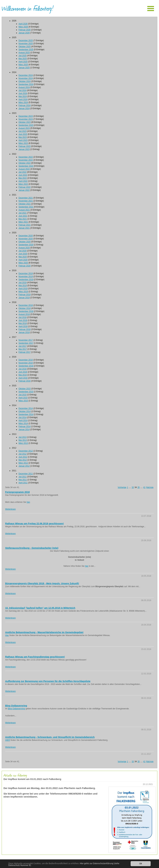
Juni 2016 (23, 372)
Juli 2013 (23, 437)
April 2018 (23, 326)
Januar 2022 (24, 190)
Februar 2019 (25, 295)
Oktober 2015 (25, 389)
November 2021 (26, 201)
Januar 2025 (24, 68)
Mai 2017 (23, 349)
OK (141, 864)
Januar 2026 (24, 33)
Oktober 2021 (25, 204)
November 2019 (26, 277)
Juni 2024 (23, 93)
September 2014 (26, 414)
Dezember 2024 (26, 75)
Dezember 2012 (26, 451)
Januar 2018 (24, 332)
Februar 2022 (25, 187)
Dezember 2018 (26, 305)
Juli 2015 (23, 395)
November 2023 (26, 119)
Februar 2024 (25, 105)
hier (28, 502)
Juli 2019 (23, 283)
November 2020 (26, 239)
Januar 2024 (24, 108)
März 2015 (23, 401)
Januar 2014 (24, 429)
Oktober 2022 (25, 163)
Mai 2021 (23, 219)
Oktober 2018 (25, 308)
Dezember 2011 (26, 474)
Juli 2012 (23, 454)
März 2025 (23, 65)
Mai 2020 (23, 257)
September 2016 (26, 366)
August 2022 (24, 169)
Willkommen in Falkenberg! (28, 8)
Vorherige (122, 487)
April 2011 (23, 483)
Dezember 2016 (26, 360)
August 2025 (24, 53)
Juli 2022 (23, 172)
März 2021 (23, 222)
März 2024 (23, 102)
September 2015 (26, 392)
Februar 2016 (25, 381)
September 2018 (26, 311)
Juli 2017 (23, 346)
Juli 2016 (23, 369)
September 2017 (26, 343)
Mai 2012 (23, 460)
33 (133, 487)
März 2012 (23, 463)
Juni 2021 (23, 216)
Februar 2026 (25, 30)
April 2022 (23, 181)
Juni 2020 (23, 254)
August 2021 (24, 210)
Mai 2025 (23, 59)
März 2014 (23, 423)
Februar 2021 (25, 225)
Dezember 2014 (26, 408)
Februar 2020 (25, 266)
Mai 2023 (23, 137)
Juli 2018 (23, 317)
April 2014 (23, 420)
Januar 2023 (24, 149)
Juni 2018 (23, 320)
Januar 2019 (24, 298)
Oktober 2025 (25, 47)
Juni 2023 (23, 134)
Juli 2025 (23, 56)
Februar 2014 (25, 426)
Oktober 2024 (25, 81)
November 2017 (26, 340)
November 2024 (26, 78)
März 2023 (23, 143)
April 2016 (23, 378)
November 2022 (26, 160)
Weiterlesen (10, 509)
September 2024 (26, 84)
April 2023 (23, 140)
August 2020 (24, 248)
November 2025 (26, 44)
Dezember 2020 (26, 236)
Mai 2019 (23, 286)
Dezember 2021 (26, 198)
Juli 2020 (23, 251)
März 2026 (23, 27)
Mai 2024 (23, 96)
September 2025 (26, 50)
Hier (7, 635)
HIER (8, 740)
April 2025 (23, 62)
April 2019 (23, 289)
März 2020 (23, 263)
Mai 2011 (23, 480)
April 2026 (23, 24)
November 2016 (26, 363)
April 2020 (23, 260)
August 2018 (24, 314)
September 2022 (26, 166)
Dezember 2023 (26, 116)
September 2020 (26, 245)
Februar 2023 (25, 146)
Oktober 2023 (25, 122)
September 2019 (26, 280)
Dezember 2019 (26, 273)
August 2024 (24, 87)
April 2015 (23, 398)
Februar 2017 (25, 352)
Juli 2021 (23, 213)
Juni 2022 (23, 175)
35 (139, 487)
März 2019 (23, 292)
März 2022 (23, 184)
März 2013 (23, 443)
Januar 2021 (24, 228)
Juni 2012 (23, 457)
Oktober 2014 (25, 411)
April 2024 (23, 99)
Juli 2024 (23, 90)
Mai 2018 (23, 323)
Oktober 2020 (25, 242)
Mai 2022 (23, 178)
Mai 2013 (23, 440)
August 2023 (24, 128)
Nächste (150, 487)
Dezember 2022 (26, 157)
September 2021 (26, 207)
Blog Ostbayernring (17, 709)
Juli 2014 (23, 417)
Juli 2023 (23, 131)
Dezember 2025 (26, 41)
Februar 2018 (25, 329)
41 (144, 487)
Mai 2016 (23, 375)
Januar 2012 (24, 466)
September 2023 (26, 125)
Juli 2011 (23, 477)
